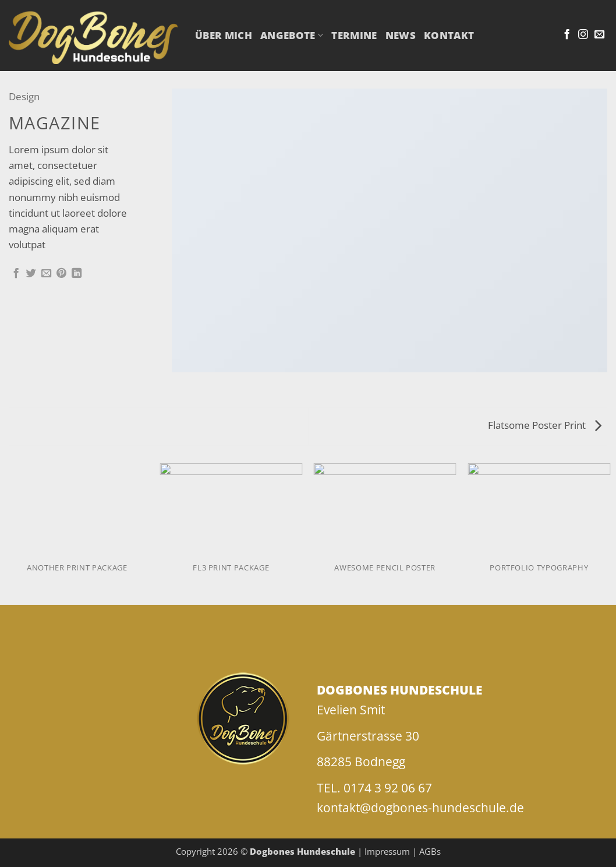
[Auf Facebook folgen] (567, 35)
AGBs (430, 851)
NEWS (401, 35)
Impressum (387, 851)
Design (24, 96)
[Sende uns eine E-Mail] (599, 35)
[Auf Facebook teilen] (16, 274)
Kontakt (449, 35)
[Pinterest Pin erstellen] (61, 274)
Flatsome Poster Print (545, 425)
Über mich (224, 35)
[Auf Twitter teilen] (31, 274)
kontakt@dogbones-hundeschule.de (420, 807)
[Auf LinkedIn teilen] (77, 274)
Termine (354, 35)
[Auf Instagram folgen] (583, 35)
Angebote (292, 35)
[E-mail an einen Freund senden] (46, 274)
